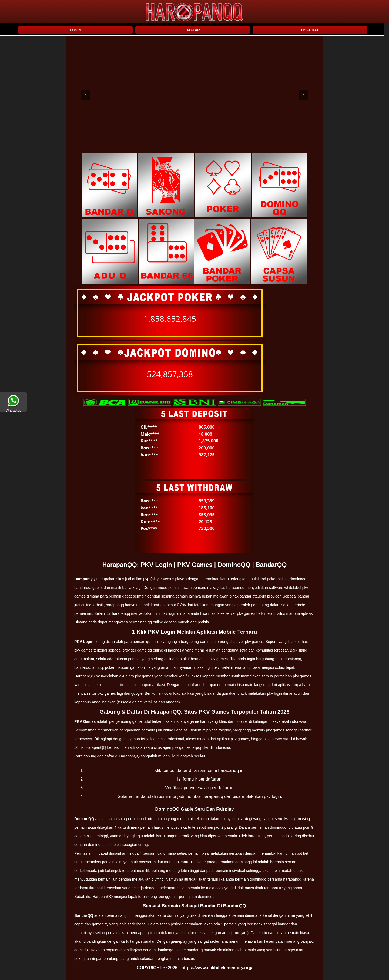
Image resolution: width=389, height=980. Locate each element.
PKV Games (85, 721)
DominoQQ (84, 819)
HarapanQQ (85, 579)
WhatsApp (14, 408)
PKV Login (84, 642)
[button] (86, 95)
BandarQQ (84, 915)
